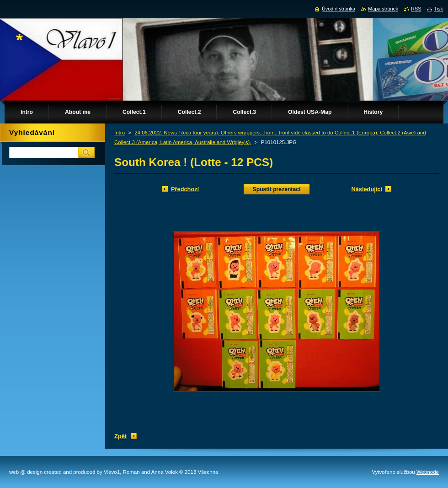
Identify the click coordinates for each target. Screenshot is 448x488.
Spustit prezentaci (277, 189)
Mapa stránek (383, 9)
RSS (416, 9)
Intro (120, 133)
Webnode (428, 472)
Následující (367, 189)
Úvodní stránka (339, 9)
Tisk (438, 9)
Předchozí (185, 189)
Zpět (120, 436)
